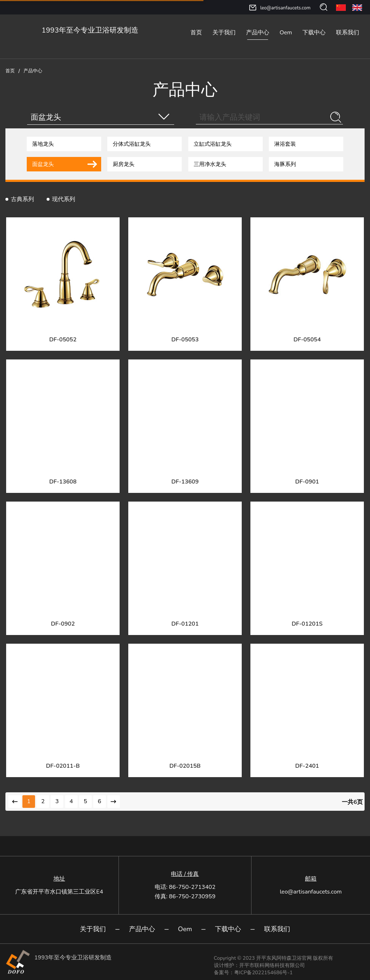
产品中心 (258, 33)
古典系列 (22, 199)
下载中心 (314, 33)
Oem (286, 33)
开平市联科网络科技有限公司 (272, 965)
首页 (196, 33)
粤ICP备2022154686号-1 (263, 973)
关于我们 (224, 33)
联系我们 (348, 33)
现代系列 (64, 199)
